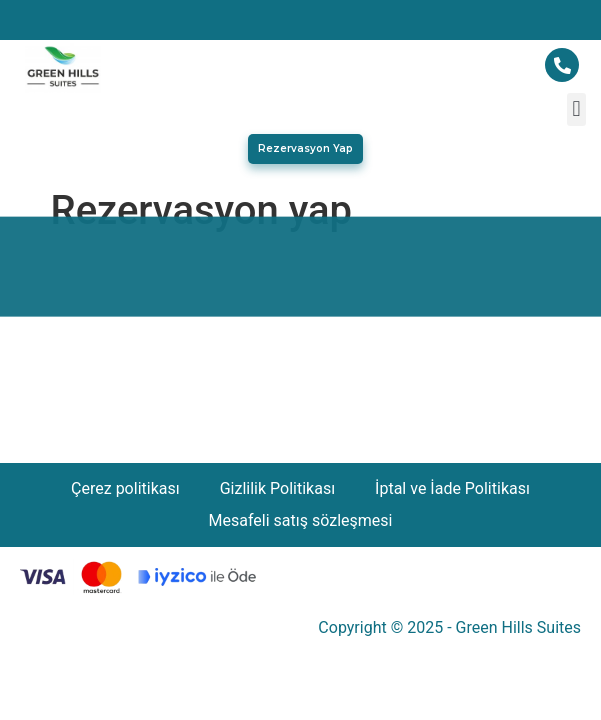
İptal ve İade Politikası (452, 488)
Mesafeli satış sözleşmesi (301, 520)
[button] (576, 109)
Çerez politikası (125, 488)
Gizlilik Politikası (277, 488)
